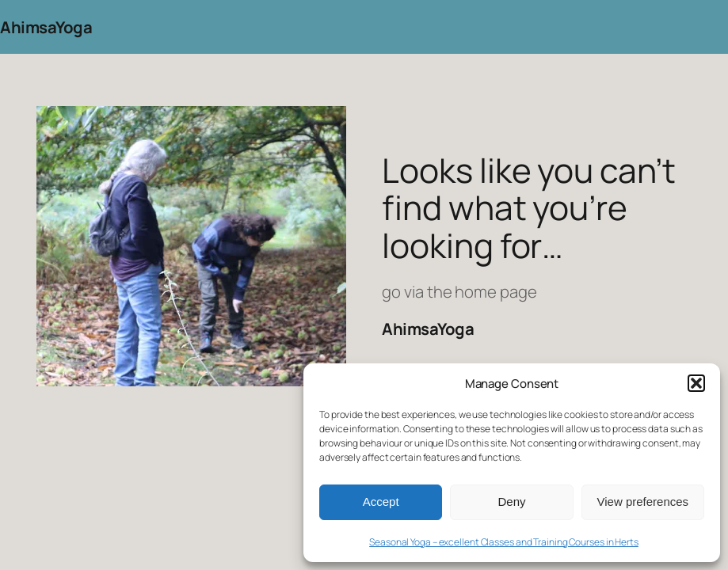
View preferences (643, 502)
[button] (696, 383)
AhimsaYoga (46, 27)
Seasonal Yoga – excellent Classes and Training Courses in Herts (504, 542)
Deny (511, 502)
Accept (381, 502)
